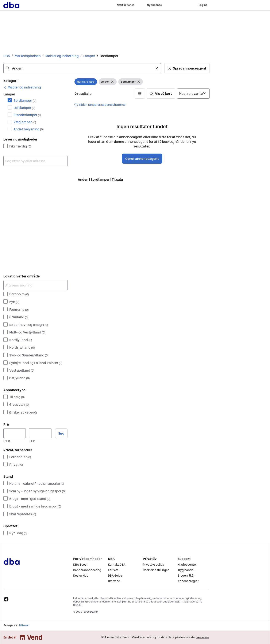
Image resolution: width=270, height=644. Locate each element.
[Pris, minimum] (15, 433)
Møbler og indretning (62, 56)
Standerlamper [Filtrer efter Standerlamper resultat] (28, 115)
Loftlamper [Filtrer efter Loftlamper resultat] (24, 108)
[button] (187, 68)
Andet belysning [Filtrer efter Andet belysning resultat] (29, 129)
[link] (22, 87)
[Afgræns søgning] (36, 285)
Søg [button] (61, 433)
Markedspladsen (28, 56)
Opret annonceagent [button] (142, 159)
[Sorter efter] (193, 94)
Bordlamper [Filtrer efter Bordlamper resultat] (25, 100)
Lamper (89, 56)
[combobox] (82, 68)
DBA (7, 56)
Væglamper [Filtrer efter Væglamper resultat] (25, 122)
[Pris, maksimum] (40, 433)
